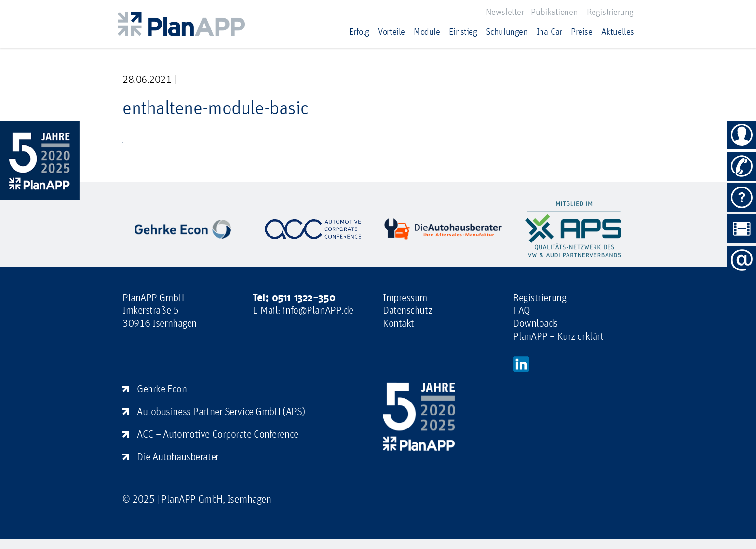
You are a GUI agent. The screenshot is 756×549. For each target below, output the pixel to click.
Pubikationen (554, 12)
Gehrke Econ (162, 388)
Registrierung (610, 12)
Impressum (405, 297)
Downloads (535, 323)
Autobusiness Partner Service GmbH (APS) (221, 411)
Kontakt (398, 323)
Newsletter (505, 12)
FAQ (522, 310)
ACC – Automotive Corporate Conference (218, 434)
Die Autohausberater (178, 456)
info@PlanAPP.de (318, 310)
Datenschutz (407, 310)
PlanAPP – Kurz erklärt (558, 336)
